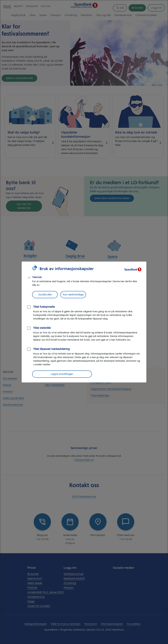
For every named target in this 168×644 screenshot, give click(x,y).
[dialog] (84, 322)
